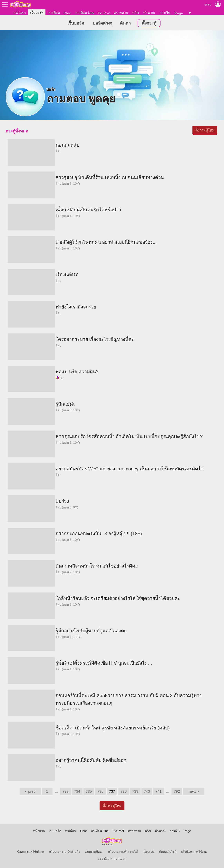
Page (179, 13)
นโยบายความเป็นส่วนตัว (64, 852)
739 (135, 791)
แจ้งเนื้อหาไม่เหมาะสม (112, 859)
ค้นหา (125, 23)
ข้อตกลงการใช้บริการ (31, 852)
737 (112, 791)
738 (124, 791)
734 (77, 791)
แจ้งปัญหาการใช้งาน (194, 852)
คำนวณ (149, 13)
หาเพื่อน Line (85, 13)
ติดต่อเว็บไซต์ (168, 852)
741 (158, 791)
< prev (30, 791)
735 (89, 791)
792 (177, 791)
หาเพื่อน (54, 13)
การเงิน (165, 13)
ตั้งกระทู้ (149, 23)
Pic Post (104, 13)
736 (100, 791)
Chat (67, 13)
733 (66, 791)
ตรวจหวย (121, 13)
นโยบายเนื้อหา (94, 852)
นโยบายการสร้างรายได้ (123, 852)
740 (147, 791)
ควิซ (136, 13)
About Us (148, 852)
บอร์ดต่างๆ (102, 23)
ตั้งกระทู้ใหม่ (205, 130)
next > (194, 791)
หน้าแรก (19, 13)
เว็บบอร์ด (37, 13)
